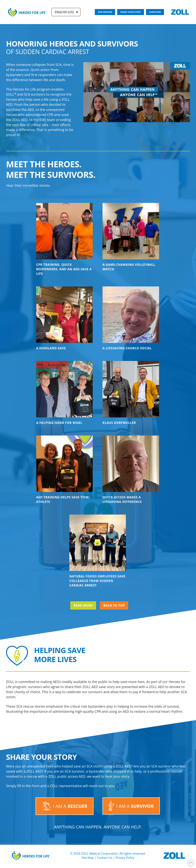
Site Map (88, 858)
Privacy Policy (125, 858)
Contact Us (105, 858)
